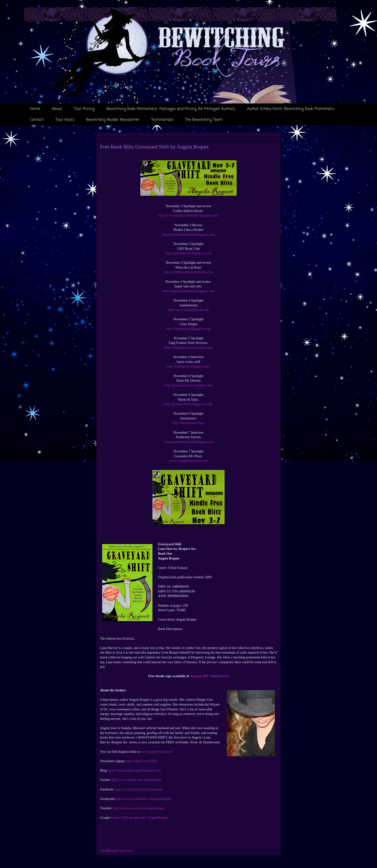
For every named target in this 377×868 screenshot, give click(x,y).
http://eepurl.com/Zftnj (142, 761)
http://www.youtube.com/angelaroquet (139, 808)
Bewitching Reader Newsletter (113, 120)
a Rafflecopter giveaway (116, 851)
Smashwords (220, 676)
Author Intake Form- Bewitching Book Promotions (291, 109)
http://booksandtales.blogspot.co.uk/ (189, 404)
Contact (37, 120)
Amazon (196, 676)
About (57, 109)
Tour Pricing (84, 109)
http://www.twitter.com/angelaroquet (136, 780)
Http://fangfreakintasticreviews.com (188, 348)
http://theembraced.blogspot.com (188, 329)
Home (35, 109)
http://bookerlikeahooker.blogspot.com (189, 235)
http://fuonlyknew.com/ (189, 423)
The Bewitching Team (204, 120)
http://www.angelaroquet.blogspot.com (135, 770)
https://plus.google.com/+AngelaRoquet (141, 818)
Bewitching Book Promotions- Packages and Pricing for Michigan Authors (171, 109)
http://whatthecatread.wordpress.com (189, 272)
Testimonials (162, 120)
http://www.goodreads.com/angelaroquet (144, 799)
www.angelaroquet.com (157, 752)
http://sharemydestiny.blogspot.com (188, 385)
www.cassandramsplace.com (189, 461)
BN (206, 676)
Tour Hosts (65, 120)
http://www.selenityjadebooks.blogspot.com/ (188, 215)
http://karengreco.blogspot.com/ (189, 366)
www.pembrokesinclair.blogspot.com (189, 442)
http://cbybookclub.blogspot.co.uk (188, 253)
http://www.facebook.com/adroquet (139, 789)
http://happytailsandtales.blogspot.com (188, 291)
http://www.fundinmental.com (189, 310)
